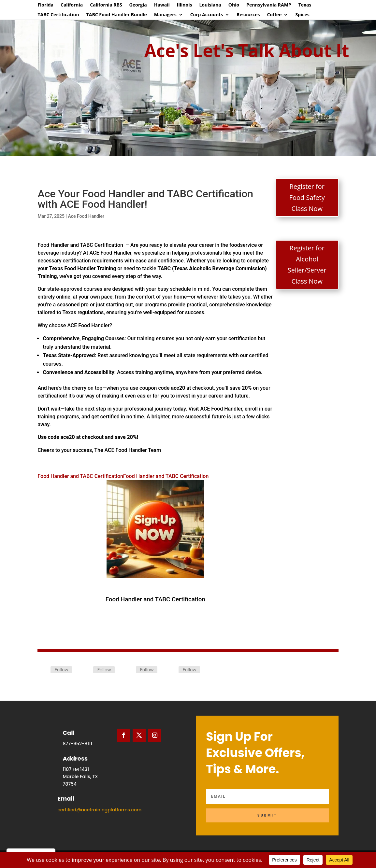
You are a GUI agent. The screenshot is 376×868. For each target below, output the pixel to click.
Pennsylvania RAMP (269, 5)
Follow (61, 670)
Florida (45, 5)
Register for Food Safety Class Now (307, 197)
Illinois (185, 5)
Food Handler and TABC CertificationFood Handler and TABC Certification (123, 525)
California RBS (106, 5)
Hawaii (162, 5)
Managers (165, 15)
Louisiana (210, 5)
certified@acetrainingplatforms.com (99, 810)
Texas (305, 5)
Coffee (274, 15)
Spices (302, 15)
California (72, 5)
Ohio (234, 5)
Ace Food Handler (86, 216)
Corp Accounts (207, 15)
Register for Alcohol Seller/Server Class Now (307, 265)
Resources (248, 15)
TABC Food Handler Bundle (117, 15)
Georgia (138, 5)
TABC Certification (58, 15)
